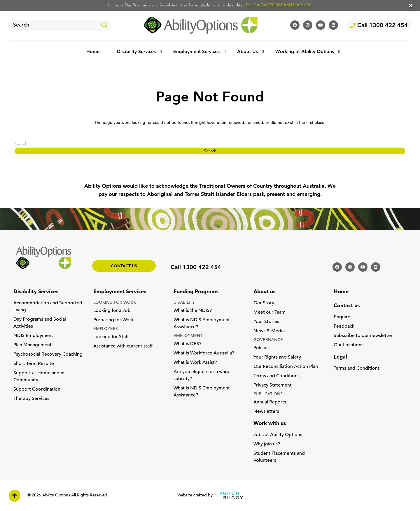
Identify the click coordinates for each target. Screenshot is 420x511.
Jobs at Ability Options (278, 435)
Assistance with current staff (123, 346)
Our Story (264, 303)
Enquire (342, 317)
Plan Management (33, 345)
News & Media (269, 331)
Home (93, 52)
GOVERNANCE (268, 340)
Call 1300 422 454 (379, 26)
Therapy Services (31, 399)
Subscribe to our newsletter (363, 336)
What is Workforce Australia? (204, 353)
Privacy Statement (273, 385)
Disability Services (136, 52)
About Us (247, 52)
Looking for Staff (111, 337)
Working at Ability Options (305, 52)
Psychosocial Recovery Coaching (48, 354)
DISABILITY (184, 303)
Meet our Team (269, 312)
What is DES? (188, 344)
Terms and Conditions (276, 376)
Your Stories (266, 322)
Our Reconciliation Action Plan (286, 367)
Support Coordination (37, 389)
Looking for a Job (112, 311)
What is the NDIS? (193, 311)
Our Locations (349, 345)
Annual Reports (270, 402)
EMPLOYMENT (188, 336)
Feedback (344, 326)
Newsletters (266, 412)
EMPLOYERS (106, 329)
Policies (261, 348)
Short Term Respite (34, 364)
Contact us (124, 266)
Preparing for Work (113, 320)
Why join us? (267, 444)
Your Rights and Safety (277, 357)
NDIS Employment (33, 336)
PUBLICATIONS (268, 394)
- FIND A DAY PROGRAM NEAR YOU (278, 5)
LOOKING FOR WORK (115, 303)
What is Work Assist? (195, 363)
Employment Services (196, 52)
